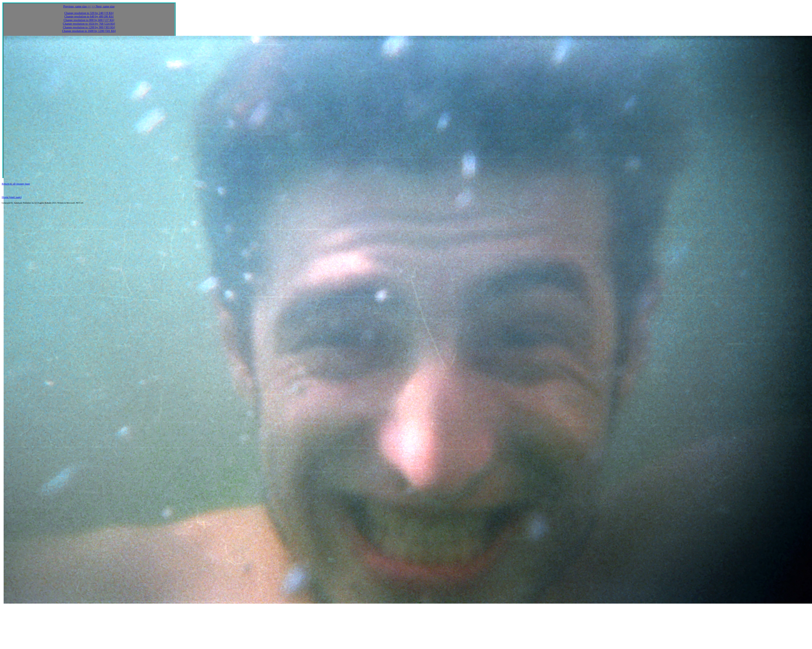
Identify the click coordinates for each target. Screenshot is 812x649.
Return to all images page (16, 184)
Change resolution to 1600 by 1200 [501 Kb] (89, 31)
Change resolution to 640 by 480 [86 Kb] (89, 17)
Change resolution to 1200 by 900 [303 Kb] (89, 27)
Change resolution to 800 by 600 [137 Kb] (89, 20)
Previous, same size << (77, 7)
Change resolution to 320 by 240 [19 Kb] (89, 13)
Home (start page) (12, 197)
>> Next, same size (103, 7)
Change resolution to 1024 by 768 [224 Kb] (89, 24)
